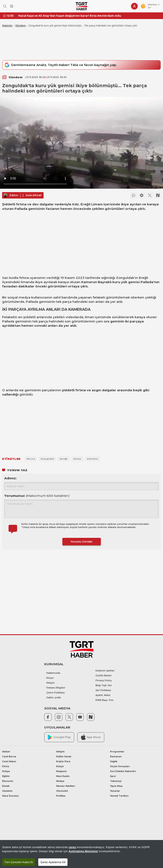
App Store (91, 737)
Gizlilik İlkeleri (104, 676)
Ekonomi (8, 781)
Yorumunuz (37, 496)
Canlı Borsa (9, 757)
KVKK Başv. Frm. (105, 700)
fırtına (24, 278)
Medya (60, 781)
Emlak (6, 786)
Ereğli (143, 278)
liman (89, 317)
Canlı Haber (9, 761)
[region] (81, 854)
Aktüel (6, 752)
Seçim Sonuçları (120, 766)
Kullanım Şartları (105, 671)
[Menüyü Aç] (12, 6)
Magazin (61, 771)
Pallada (147, 282)
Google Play (59, 737)
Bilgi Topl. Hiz (104, 685)
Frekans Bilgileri (56, 688)
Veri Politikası (103, 690)
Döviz (6, 766)
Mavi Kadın (63, 776)
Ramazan (116, 757)
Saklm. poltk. (54, 698)
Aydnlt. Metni (103, 695)
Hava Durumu (10, 796)
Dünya (6, 771)
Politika (61, 796)
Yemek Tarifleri (119, 796)
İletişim (51, 683)
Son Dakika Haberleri (123, 771)
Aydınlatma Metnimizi (83, 851)
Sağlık (114, 761)
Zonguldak (125, 278)
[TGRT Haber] (81, 6)
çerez (72, 847)
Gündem (21, 26)
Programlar (117, 752)
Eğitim (6, 776)
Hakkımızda (53, 673)
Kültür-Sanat (64, 757)
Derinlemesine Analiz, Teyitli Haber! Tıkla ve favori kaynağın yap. (60, 65)
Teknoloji (116, 781)
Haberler (7, 26)
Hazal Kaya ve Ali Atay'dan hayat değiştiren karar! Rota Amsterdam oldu (70, 16)
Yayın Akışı (116, 786)
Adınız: (10, 478)
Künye (50, 678)
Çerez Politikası (56, 693)
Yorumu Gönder (81, 542)
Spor (113, 776)
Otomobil (62, 791)
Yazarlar (115, 791)
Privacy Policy (104, 680)
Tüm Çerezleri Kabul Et (19, 862)
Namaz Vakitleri (66, 786)
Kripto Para (63, 761)
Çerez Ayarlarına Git (53, 862)
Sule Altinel (34, 195)
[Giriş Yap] (134, 6)
